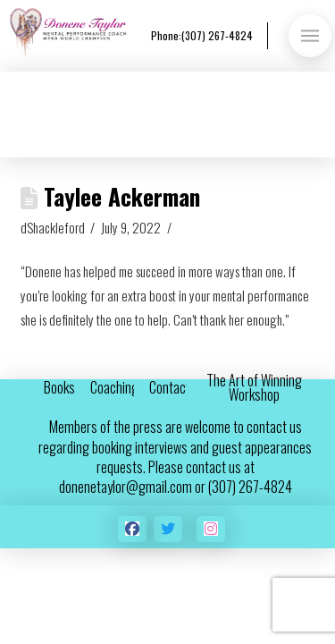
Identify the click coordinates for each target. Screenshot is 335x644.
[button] (310, 36)
